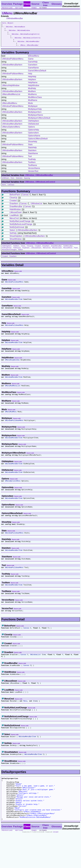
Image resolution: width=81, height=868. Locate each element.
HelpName (33, 87)
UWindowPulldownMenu (13, 64)
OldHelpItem (34, 126)
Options (31, 132)
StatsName (33, 158)
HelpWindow (34, 90)
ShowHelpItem (16, 241)
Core (4, 23)
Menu (25, 724)
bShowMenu (34, 61)
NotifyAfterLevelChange (20, 226)
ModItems (32, 99)
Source (35, 4)
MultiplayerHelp (35, 114)
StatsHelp (32, 152)
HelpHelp (32, 81)
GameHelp (33, 67)
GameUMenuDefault (37, 75)
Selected (19, 183)
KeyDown (26, 253)
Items (4, 189)
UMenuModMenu (9, 108)
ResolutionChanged (9, 254)
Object (10, 23)
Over (12, 183)
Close (23, 251)
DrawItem (14, 208)
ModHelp (32, 93)
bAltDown (5, 183)
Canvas (25, 199)
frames (34, 8)
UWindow (9, 28)
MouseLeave (57, 253)
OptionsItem (33, 138)
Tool (30, 161)
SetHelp (13, 238)
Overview (7, 4)
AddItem (16, 251)
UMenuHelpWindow (11, 90)
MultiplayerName (35, 120)
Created (13, 205)
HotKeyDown (7, 253)
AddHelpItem (7, 251)
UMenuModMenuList (11, 99)
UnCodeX (56, 866)
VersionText (33, 176)
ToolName (32, 170)
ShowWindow (16, 244)
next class (19, 8)
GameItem (33, 70)
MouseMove (68, 253)
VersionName (34, 173)
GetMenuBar (68, 251)
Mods (30, 108)
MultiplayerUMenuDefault (39, 123)
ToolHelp (32, 164)
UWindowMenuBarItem (12, 70)
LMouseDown (16, 217)
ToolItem (32, 167)
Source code (18, 276)
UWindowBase (20, 28)
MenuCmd (14, 223)
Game (31, 64)
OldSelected (33, 129)
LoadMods (14, 220)
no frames (43, 8)
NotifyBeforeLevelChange (21, 229)
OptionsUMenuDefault (38, 143)
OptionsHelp (33, 135)
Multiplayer (33, 111)
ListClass (11, 189)
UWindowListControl (32, 41)
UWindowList (36, 208)
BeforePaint (15, 199)
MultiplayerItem (35, 117)
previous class (7, 8)
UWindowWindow (24, 32)
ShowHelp (33, 146)
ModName (33, 105)
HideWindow (15, 214)
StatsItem (32, 155)
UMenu (7, 13)
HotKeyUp (17, 253)
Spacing (27, 183)
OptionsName (34, 140)
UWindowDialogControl (30, 37)
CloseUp (13, 202)
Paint (76, 253)
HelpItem (32, 84)
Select (12, 235)
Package (18, 4)
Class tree (46, 4)
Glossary (57, 4)
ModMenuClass (35, 102)
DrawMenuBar (16, 211)
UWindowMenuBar (15, 18)
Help (30, 78)
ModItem (32, 96)
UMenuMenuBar (33, 50)
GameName (33, 72)
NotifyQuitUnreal (17, 232)
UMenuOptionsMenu (11, 132)
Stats (30, 149)
